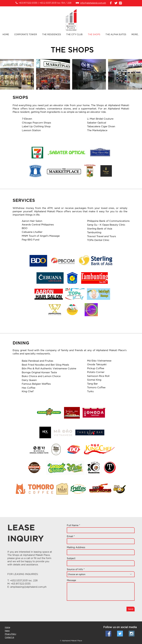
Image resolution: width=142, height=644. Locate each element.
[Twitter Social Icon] (120, 634)
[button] (17, 74)
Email (70, 536)
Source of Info (75, 569)
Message (71, 580)
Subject (71, 558)
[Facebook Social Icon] (108, 634)
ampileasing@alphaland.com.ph (28, 587)
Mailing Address (76, 547)
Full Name (73, 525)
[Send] (131, 609)
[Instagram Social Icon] (132, 634)
